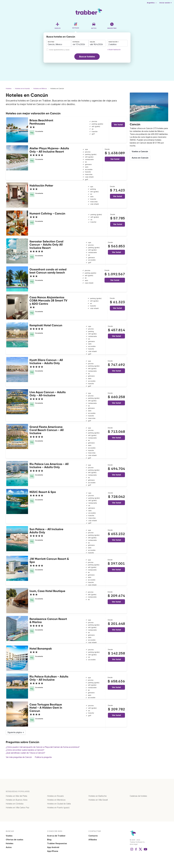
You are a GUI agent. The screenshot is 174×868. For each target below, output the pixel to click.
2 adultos (112, 44)
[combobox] (59, 43)
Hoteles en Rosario (55, 796)
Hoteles (10, 843)
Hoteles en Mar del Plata (16, 796)
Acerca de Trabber (56, 836)
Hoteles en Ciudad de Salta (59, 804)
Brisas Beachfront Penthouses (41, 122)
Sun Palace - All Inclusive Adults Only (46, 531)
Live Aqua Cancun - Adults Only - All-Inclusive (48, 394)
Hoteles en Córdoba (15, 804)
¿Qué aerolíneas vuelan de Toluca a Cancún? (25, 753)
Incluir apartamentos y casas (59, 50)
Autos (9, 847)
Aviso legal (134, 844)
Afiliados (93, 840)
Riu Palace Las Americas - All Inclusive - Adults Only (49, 466)
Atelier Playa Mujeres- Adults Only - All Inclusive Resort (49, 150)
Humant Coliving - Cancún (47, 213)
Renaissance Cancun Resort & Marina (48, 620)
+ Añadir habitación (114, 50)
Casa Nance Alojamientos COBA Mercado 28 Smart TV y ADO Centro (48, 300)
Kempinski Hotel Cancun (46, 325)
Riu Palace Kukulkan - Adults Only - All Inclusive (49, 678)
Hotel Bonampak (41, 649)
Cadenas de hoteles (138, 796)
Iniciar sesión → (165, 3)
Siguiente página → (16, 732)
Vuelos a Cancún (140, 151)
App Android (53, 847)
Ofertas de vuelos (14, 840)
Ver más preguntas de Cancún (19, 757)
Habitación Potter (41, 185)
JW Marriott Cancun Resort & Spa (49, 560)
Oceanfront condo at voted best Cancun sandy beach (48, 271)
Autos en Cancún (140, 158)
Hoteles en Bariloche (98, 796)
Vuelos (9, 836)
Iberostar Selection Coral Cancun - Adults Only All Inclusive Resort (46, 245)
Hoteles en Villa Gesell (98, 800)
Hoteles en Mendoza (56, 800)
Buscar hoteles (87, 57)
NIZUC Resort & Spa (43, 492)
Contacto (93, 836)
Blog (49, 840)
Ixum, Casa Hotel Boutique (47, 591)
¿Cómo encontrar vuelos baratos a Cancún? (25, 750)
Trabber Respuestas (57, 843)
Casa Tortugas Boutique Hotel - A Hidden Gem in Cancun (46, 708)
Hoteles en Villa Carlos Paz (18, 808)
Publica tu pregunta (43, 757)
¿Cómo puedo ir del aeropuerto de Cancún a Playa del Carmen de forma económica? (43, 747)
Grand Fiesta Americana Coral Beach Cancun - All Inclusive (47, 430)
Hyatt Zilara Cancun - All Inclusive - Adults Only (46, 362)
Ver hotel (118, 125)
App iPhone (53, 851)
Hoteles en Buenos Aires (17, 800)
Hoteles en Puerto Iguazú (58, 808)
